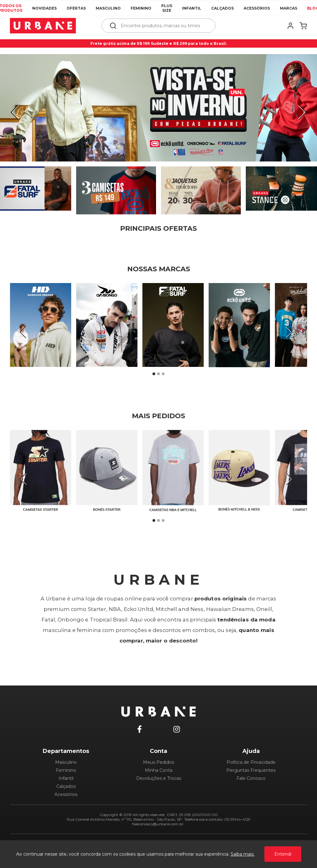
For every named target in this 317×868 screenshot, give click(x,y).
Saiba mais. (243, 854)
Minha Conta (159, 770)
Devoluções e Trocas (159, 778)
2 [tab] (158, 374)
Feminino (141, 8)
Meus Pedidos (158, 762)
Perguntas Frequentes (251, 770)
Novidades (44, 8)
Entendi (283, 854)
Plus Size (167, 8)
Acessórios (257, 8)
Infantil (192, 8)
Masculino (108, 8)
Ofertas (76, 8)
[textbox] (163, 26)
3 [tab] (163, 374)
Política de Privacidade (251, 762)
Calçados (222, 8)
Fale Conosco (251, 778)
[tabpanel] (158, 108)
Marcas (289, 8)
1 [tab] (154, 374)
